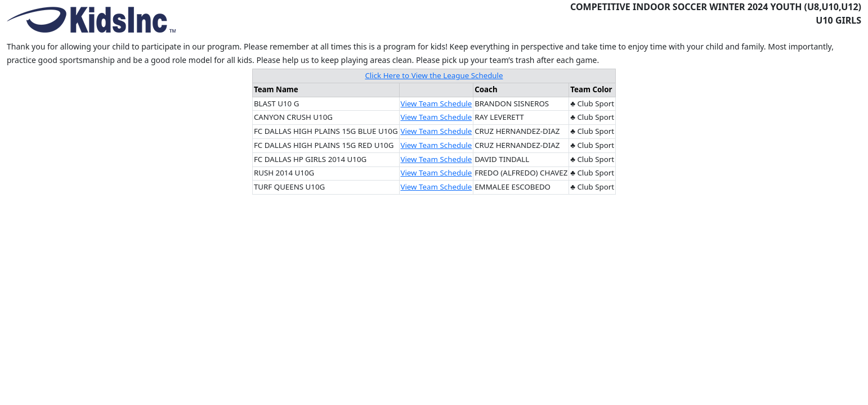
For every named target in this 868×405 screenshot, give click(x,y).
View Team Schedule (436, 103)
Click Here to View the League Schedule (434, 75)
